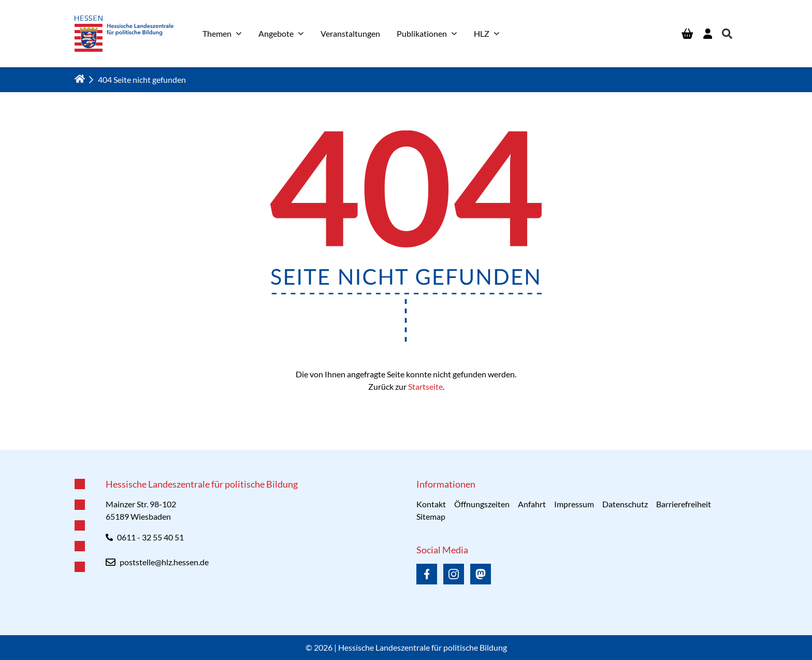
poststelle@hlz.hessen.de (164, 562)
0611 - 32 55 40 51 (150, 537)
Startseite (425, 386)
